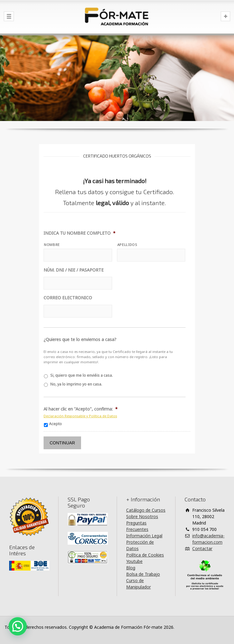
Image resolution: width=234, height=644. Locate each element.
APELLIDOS (127, 245)
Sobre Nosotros (142, 516)
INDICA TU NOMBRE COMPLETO (80, 233)
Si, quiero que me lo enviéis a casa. (82, 375)
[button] (18, 626)
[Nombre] (78, 255)
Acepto (55, 424)
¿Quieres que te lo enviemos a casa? (80, 340)
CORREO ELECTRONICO (68, 298)
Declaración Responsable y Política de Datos (80, 416)
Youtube (134, 561)
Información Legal (144, 536)
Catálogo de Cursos (146, 510)
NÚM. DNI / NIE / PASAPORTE (74, 270)
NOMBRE (52, 245)
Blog (131, 568)
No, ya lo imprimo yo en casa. (76, 384)
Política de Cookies (145, 555)
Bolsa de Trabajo (143, 574)
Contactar (202, 548)
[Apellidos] (151, 255)
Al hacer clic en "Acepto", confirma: (81, 409)
